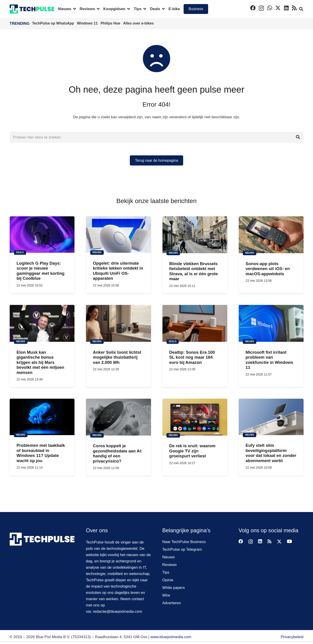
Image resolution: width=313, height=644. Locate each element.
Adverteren (172, 603)
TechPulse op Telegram (182, 549)
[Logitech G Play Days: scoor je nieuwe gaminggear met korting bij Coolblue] (42, 235)
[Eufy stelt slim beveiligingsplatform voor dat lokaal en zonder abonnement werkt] (271, 417)
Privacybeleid (292, 637)
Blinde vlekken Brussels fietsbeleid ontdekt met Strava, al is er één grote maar (194, 271)
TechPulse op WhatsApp (54, 23)
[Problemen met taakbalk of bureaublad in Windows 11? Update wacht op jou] (42, 417)
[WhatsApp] (270, 8)
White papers (173, 588)
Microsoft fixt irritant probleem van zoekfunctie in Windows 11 (269, 360)
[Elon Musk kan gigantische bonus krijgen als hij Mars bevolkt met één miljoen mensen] (42, 323)
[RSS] (294, 8)
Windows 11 (88, 23)
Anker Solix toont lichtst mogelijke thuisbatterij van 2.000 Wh (117, 357)
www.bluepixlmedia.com (171, 637)
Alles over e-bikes (138, 23)
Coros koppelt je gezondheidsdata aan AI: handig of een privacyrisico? (117, 453)
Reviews (169, 565)
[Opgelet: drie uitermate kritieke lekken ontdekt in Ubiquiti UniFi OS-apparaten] (118, 235)
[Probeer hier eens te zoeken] (157, 137)
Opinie (168, 580)
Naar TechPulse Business (184, 542)
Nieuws (169, 557)
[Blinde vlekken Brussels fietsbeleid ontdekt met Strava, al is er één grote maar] (195, 235)
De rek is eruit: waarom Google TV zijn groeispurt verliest (192, 451)
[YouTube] (289, 541)
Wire (166, 595)
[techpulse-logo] (32, 9)
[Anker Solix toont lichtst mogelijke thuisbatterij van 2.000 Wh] (118, 323)
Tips (166, 572)
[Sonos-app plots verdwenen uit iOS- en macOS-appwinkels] (271, 235)
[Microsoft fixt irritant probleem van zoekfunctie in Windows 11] (271, 323)
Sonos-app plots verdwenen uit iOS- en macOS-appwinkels (268, 269)
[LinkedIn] (286, 8)
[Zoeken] (298, 137)
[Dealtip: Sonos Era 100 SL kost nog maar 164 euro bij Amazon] (195, 323)
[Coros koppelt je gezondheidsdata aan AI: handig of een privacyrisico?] (118, 417)
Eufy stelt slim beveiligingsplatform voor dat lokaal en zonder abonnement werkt (271, 453)
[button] (74, 9)
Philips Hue (111, 23)
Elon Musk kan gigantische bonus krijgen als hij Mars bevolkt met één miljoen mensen (40, 362)
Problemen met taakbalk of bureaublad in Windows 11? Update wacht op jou (41, 453)
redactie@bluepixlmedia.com (118, 612)
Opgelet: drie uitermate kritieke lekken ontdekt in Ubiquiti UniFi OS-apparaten (118, 271)
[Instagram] (261, 8)
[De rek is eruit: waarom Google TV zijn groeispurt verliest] (195, 417)
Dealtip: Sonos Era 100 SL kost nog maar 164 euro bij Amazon (192, 357)
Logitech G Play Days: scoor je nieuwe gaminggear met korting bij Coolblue (40, 271)
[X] (278, 8)
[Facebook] (253, 8)
